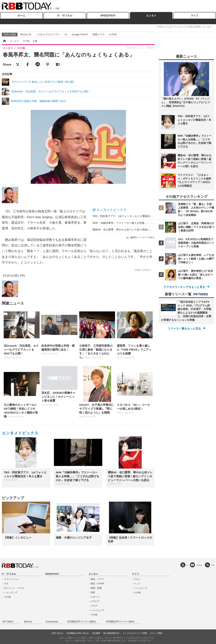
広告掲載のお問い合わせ (78, 633)
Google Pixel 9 (80, 34)
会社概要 (96, 633)
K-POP (113, 34)
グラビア (95, 601)
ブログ (94, 606)
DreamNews (52, 622)
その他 (7, 597)
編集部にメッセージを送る (142, 237)
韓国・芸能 (96, 588)
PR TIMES (8, 622)
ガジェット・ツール (14, 588)
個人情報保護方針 (111, 633)
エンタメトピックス (112, 210)
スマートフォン (12, 579)
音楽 (93, 592)
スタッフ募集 (156, 633)
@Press (28, 622)
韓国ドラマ (98, 34)
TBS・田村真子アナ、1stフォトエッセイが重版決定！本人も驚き (130, 216)
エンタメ (151, 16)
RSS (213, 565)
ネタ (6, 584)
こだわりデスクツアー (48, 34)
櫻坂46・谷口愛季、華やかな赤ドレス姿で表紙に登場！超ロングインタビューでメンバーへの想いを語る (153, 230)
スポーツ (95, 597)
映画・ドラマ (97, 579)
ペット (137, 584)
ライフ (195, 16)
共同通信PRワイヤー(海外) (120, 622)
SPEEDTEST (108, 16)
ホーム (21, 16)
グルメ (137, 579)
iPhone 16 (26, 34)
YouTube (199, 565)
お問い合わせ (57, 633)
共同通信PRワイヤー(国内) (81, 622)
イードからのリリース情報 (135, 633)
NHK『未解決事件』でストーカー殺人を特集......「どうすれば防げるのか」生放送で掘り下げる (148, 223)
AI (66, 34)
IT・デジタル (65, 16)
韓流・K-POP (97, 584)
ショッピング (11, 592)
